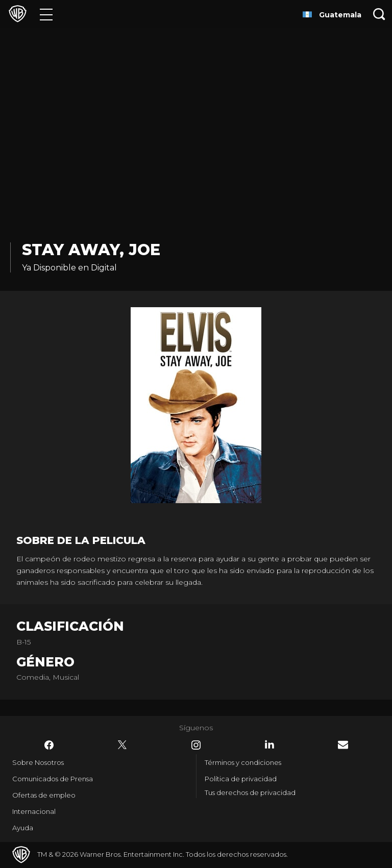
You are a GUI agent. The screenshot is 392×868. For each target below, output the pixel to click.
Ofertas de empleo (44, 795)
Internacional (34, 811)
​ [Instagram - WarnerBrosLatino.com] (196, 745)
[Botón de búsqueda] (379, 14)
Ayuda (23, 828)
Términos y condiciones (243, 762)
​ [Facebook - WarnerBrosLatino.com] (49, 745)
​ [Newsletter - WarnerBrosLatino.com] (343, 745)
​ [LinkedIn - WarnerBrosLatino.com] (269, 745)
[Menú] (46, 14)
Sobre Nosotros (38, 762)
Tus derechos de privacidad (250, 792)
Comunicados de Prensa (53, 779)
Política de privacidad (241, 779)
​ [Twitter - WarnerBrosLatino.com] (122, 745)
